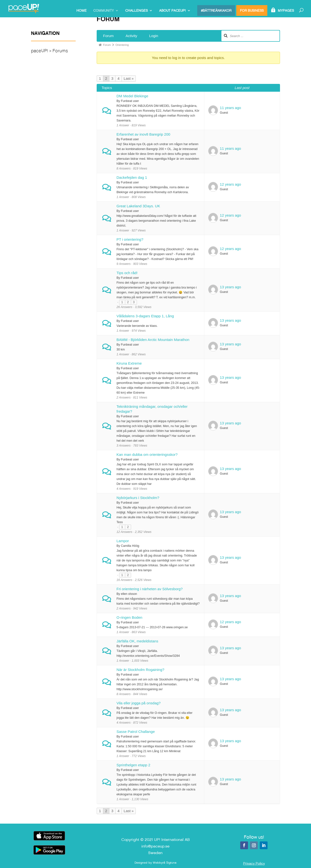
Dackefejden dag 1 (132, 177)
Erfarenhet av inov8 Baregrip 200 (143, 134)
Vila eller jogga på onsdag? (139, 703)
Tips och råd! (127, 273)
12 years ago (231, 184)
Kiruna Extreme (129, 363)
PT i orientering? (130, 239)
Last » (129, 78)
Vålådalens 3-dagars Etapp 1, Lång (145, 316)
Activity (132, 36)
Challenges (136, 11)
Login (154, 36)
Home (82, 11)
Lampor (123, 541)
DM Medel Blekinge (132, 96)
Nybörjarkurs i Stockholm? (138, 498)
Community (104, 11)
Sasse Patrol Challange (136, 732)
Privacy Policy (254, 863)
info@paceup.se (155, 846)
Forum (108, 36)
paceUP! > (42, 51)
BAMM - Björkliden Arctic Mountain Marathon (153, 340)
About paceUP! (172, 11)
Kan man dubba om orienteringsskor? (147, 454)
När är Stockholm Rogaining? (140, 670)
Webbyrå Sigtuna (165, 863)
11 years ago (231, 108)
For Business (252, 10)
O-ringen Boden (129, 617)
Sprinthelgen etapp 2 (133, 765)
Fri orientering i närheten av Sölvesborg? (150, 589)
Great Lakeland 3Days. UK (138, 206)
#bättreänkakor (216, 10)
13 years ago (231, 287)
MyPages (286, 11)
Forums (60, 51)
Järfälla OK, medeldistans (137, 641)
